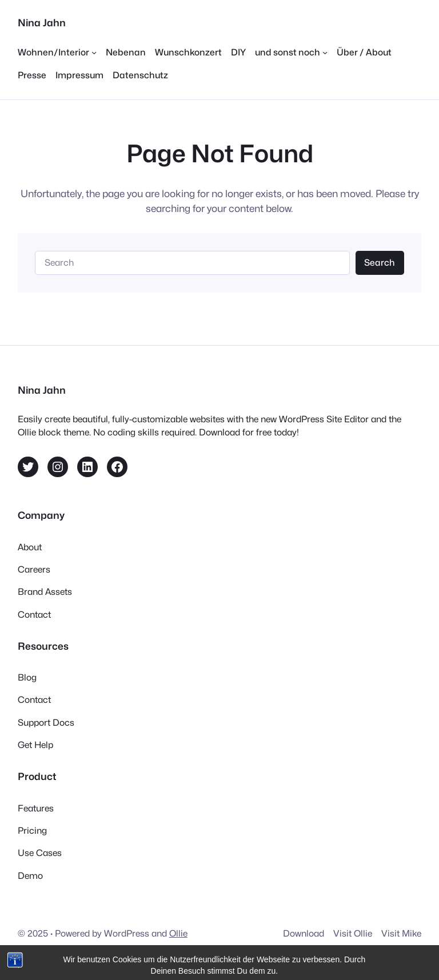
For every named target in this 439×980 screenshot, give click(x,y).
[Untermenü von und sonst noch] (291, 52)
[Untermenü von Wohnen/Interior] (57, 52)
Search (380, 263)
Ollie (178, 933)
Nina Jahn (42, 23)
